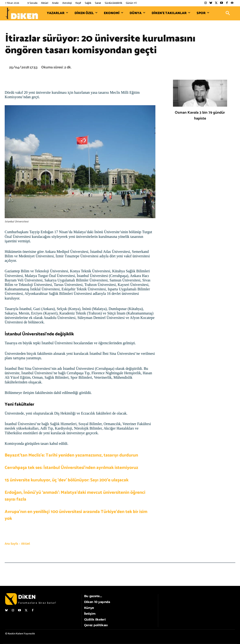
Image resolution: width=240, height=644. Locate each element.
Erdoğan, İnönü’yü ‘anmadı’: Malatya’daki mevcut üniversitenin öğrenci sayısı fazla (75, 496)
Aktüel (26, 544)
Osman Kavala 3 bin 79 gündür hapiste (200, 116)
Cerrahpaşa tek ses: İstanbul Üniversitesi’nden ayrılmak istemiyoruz (71, 468)
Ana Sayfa (11, 544)
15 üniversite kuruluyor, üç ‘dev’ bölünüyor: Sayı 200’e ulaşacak (67, 480)
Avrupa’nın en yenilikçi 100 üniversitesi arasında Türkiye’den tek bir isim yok (76, 515)
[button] (228, 13)
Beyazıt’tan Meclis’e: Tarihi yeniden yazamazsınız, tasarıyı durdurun (71, 455)
